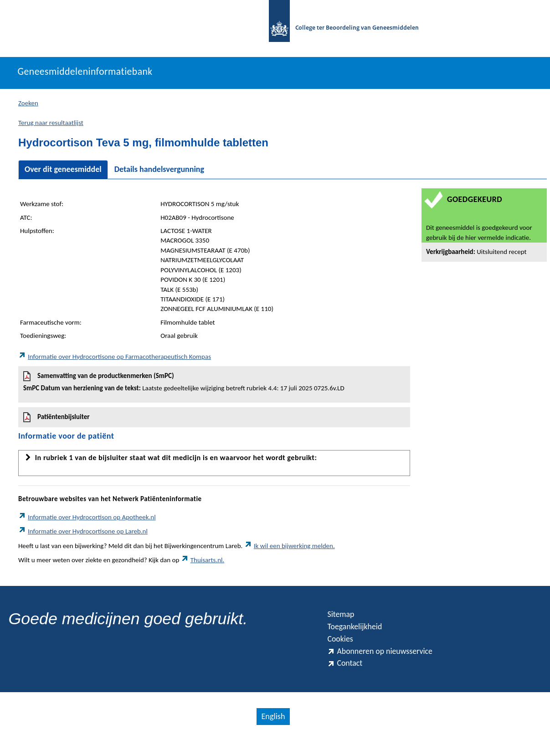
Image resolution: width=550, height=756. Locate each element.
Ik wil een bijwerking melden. (290, 550)
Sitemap (343, 620)
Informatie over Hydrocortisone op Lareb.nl (83, 536)
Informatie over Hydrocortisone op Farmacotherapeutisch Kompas (115, 361)
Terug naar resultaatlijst (51, 127)
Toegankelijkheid (359, 634)
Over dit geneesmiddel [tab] (63, 174)
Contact (347, 677)
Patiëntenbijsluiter (57, 422)
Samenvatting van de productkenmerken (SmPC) (214, 387)
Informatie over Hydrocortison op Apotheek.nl (87, 522)
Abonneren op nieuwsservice (388, 663)
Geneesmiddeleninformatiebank (98, 76)
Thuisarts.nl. (203, 564)
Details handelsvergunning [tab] (159, 174)
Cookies (342, 648)
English (272, 731)
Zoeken (28, 108)
